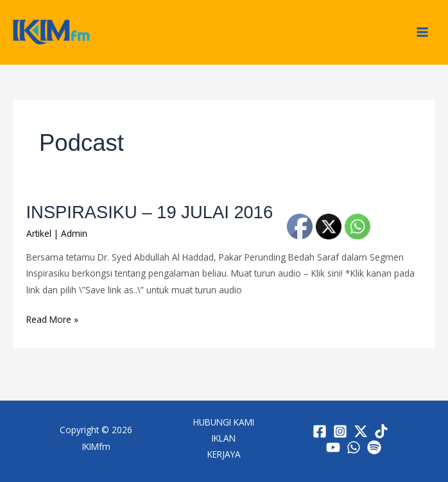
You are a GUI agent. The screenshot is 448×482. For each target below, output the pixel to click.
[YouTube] (333, 447)
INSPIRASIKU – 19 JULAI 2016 (150, 212)
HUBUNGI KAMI (224, 422)
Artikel (39, 233)
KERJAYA (224, 454)
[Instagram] (340, 431)
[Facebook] (320, 431)
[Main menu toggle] (423, 32)
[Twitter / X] (361, 431)
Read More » (52, 318)
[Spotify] (374, 447)
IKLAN (224, 438)
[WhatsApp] (354, 447)
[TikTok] (381, 431)
